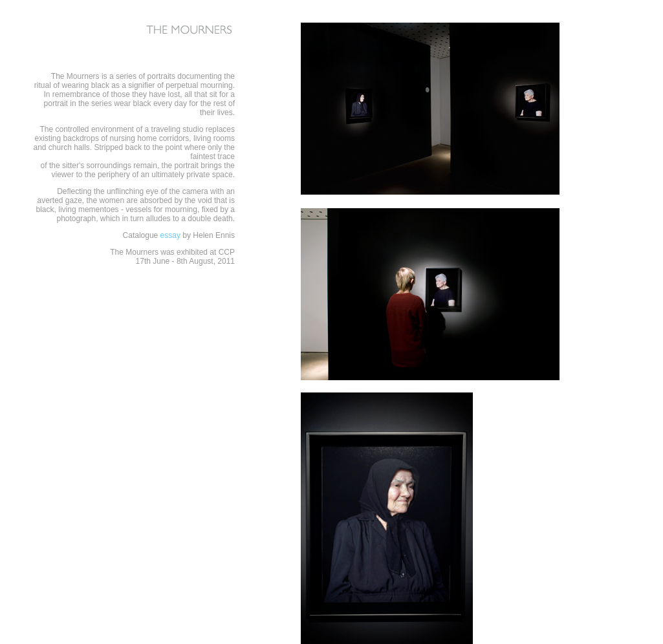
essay (170, 235)
